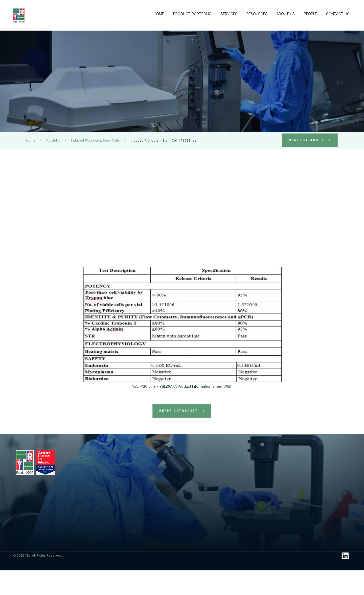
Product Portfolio (124, 460)
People (312, 460)
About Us (265, 460)
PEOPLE (310, 14)
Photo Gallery (215, 513)
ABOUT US (286, 14)
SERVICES (229, 14)
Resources (217, 460)
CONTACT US (338, 14)
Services (165, 460)
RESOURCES (257, 14)
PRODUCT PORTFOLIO (192, 14)
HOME (159, 14)
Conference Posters (221, 520)
